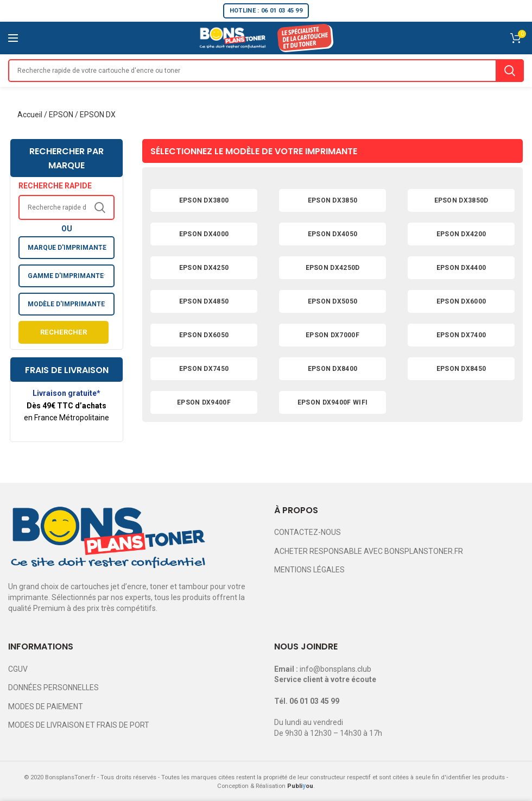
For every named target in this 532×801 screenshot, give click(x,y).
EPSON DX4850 (204, 301)
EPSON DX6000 (461, 301)
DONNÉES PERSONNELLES (53, 688)
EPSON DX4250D (333, 268)
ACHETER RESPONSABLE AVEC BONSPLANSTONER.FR (369, 551)
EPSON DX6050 (204, 335)
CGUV (18, 669)
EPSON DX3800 (204, 200)
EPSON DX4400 (461, 268)
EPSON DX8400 (333, 369)
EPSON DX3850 (333, 200)
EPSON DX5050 (333, 301)
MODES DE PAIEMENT (46, 707)
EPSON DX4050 (333, 234)
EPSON (61, 115)
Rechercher (64, 332)
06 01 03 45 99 (314, 701)
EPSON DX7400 (461, 335)
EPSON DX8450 (461, 369)
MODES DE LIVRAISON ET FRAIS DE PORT (79, 725)
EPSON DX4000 (204, 234)
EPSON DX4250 (204, 268)
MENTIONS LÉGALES (309, 570)
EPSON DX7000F (332, 335)
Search (510, 71)
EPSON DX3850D (461, 200)
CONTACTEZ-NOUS (308, 532)
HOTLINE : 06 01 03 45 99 (266, 11)
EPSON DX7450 (204, 369)
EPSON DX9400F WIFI (332, 402)
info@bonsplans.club (335, 669)
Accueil (30, 115)
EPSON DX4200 (461, 234)
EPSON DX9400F (204, 402)
